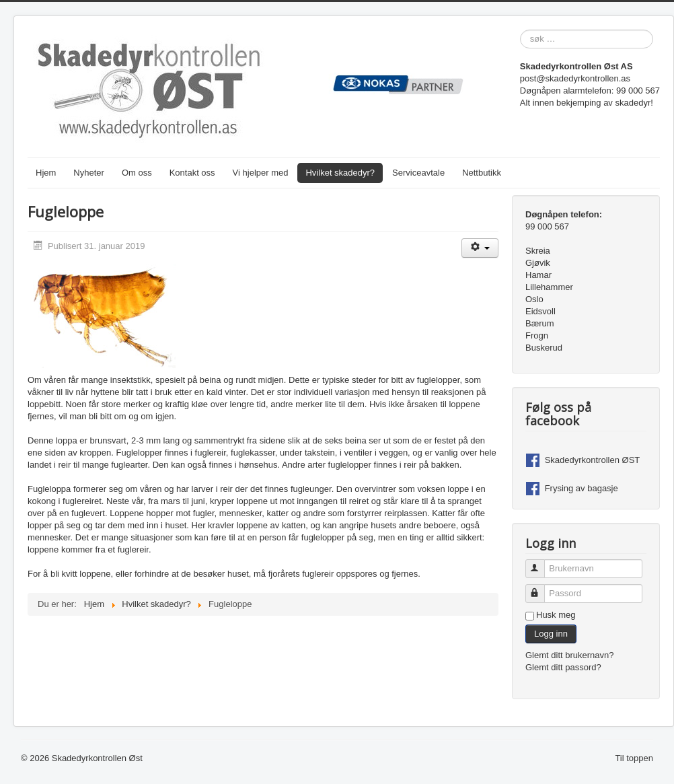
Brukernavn (541, 563)
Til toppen (634, 758)
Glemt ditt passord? (563, 667)
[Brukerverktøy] (480, 248)
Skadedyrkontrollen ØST (593, 460)
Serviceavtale (418, 173)
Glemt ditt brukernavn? (570, 655)
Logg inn (551, 634)
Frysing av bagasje (582, 488)
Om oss (137, 173)
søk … (520, 30)
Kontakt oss (192, 173)
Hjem (46, 173)
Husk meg (556, 615)
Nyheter (89, 173)
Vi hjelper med (261, 173)
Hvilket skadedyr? (340, 173)
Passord (541, 588)
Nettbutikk (482, 173)
